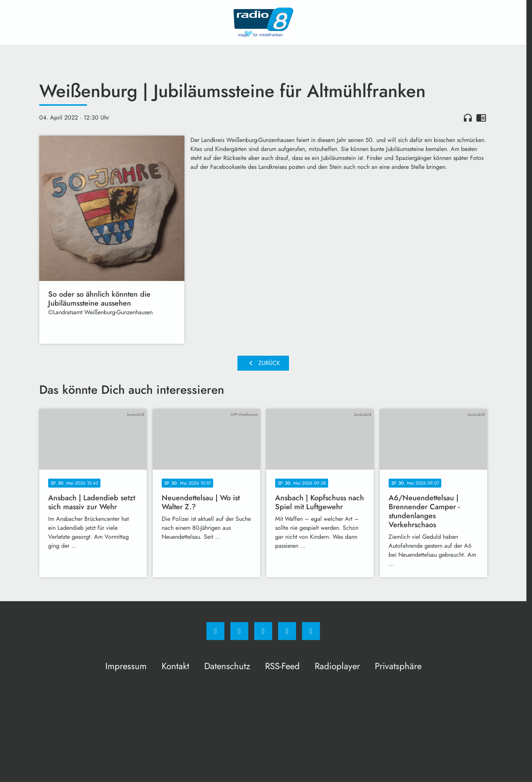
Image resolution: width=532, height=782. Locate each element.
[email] (311, 631)
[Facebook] (215, 631)
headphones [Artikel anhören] (468, 118)
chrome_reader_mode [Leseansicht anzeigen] (481, 118)
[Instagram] (239, 631)
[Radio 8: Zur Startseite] (263, 22)
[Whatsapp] (263, 631)
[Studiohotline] (287, 631)
